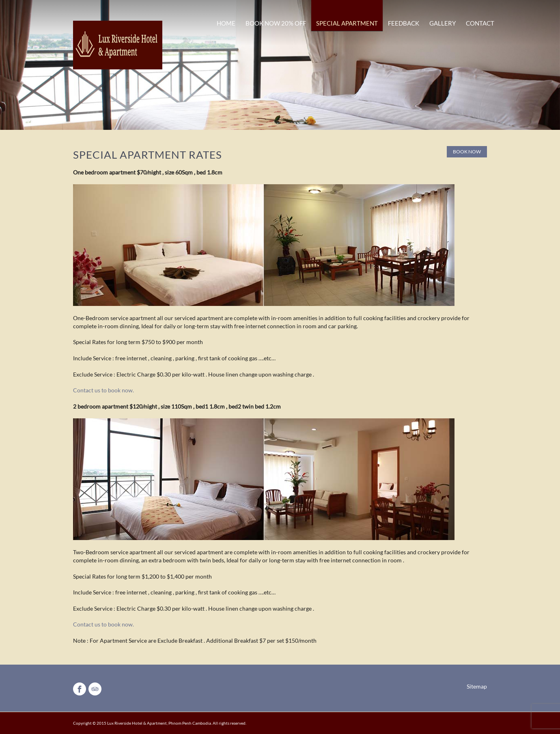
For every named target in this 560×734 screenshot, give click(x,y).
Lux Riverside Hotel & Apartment (137, 723)
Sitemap (477, 686)
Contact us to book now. (103, 390)
